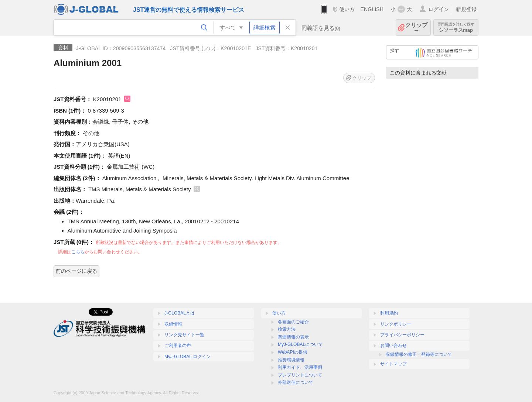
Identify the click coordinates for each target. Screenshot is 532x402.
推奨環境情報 (291, 360)
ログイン (439, 9)
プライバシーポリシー (402, 335)
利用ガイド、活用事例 (300, 367)
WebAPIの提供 (293, 352)
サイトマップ (393, 364)
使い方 (347, 9)
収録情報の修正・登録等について (419, 354)
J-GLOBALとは (180, 313)
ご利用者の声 (178, 346)
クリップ (416, 28)
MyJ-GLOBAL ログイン (187, 357)
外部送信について (296, 382)
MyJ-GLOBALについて (300, 344)
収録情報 (173, 324)
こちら (78, 252)
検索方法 (287, 329)
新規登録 (466, 9)
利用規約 (389, 313)
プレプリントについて (300, 375)
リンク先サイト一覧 (184, 335)
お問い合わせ (393, 346)
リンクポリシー (396, 324)
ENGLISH (372, 9)
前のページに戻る (76, 271)
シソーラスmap (456, 28)
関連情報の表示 (293, 337)
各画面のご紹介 (293, 322)
